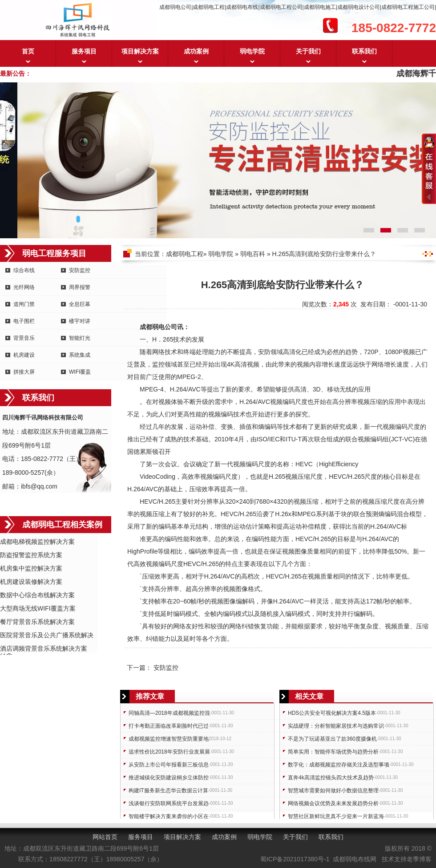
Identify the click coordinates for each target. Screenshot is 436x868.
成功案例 (196, 51)
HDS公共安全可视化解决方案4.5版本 (332, 713)
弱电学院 (252, 51)
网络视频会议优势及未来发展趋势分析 (333, 803)
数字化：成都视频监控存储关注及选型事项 (339, 765)
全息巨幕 (80, 304)
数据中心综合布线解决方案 (37, 595)
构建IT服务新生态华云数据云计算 (168, 791)
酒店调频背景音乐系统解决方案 (44, 648)
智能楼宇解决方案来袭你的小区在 (169, 816)
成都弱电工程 (185, 254)
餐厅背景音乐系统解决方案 (37, 622)
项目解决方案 (140, 51)
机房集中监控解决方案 (31, 568)
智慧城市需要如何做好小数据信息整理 (333, 791)
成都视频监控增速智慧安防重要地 (169, 739)
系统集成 (80, 355)
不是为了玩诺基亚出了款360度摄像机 (332, 739)
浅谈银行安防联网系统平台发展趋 (169, 803)
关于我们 (308, 51)
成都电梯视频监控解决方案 (37, 542)
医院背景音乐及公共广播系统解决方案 (47, 636)
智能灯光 (80, 338)
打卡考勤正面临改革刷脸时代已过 (169, 726)
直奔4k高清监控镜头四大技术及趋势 (331, 778)
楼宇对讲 (80, 321)
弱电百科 (253, 254)
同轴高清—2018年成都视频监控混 (169, 713)
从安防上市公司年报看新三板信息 (169, 765)
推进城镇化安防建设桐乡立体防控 (169, 778)
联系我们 (364, 51)
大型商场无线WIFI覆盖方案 (38, 608)
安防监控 (80, 270)
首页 (28, 51)
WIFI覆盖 (80, 372)
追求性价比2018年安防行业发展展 (169, 752)
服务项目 (84, 51)
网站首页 (105, 837)
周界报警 (80, 287)
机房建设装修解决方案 (31, 582)
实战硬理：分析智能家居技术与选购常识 (336, 726)
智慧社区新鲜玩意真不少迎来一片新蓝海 (336, 816)
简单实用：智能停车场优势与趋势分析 (333, 752)
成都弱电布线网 (355, 859)
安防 (264, 352)
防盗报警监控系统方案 (31, 555)
